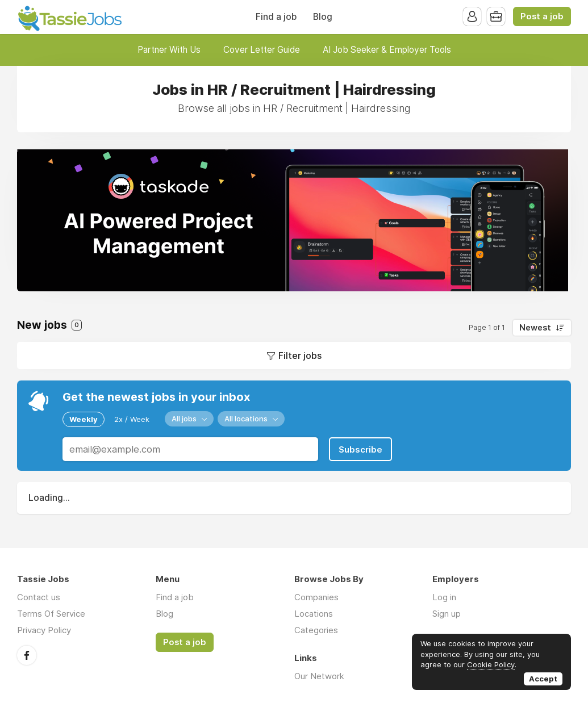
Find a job (276, 17)
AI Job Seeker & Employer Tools (387, 50)
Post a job (542, 16)
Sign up (447, 614)
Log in (444, 597)
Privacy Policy (44, 630)
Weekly (84, 419)
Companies (316, 597)
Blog (323, 17)
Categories (316, 630)
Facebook (27, 655)
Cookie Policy (491, 664)
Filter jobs (300, 355)
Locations (314, 614)
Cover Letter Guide (262, 50)
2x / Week (132, 419)
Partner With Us (169, 50)
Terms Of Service (51, 614)
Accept (543, 679)
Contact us (39, 597)
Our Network (319, 676)
